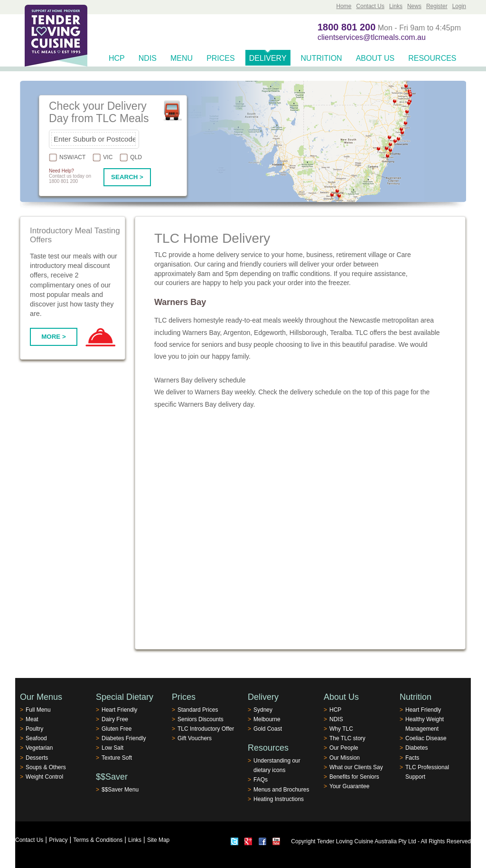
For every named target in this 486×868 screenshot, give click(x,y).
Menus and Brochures (281, 790)
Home (344, 6)
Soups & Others (46, 767)
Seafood (36, 738)
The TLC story (347, 738)
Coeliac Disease (426, 738)
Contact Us (370, 6)
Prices (221, 58)
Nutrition (322, 58)
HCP (117, 58)
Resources (432, 58)
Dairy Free (115, 719)
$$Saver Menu (120, 790)
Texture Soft (117, 758)
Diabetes (416, 748)
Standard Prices (198, 710)
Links (396, 6)
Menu (182, 58)
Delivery (268, 58)
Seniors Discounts (201, 719)
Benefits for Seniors (354, 777)
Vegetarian (39, 748)
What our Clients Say (356, 767)
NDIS (148, 58)
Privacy (58, 840)
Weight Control (44, 777)
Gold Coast (268, 729)
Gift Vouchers (195, 738)
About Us (375, 58)
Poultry (34, 729)
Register (437, 6)
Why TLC (341, 729)
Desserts (37, 758)
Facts (412, 758)
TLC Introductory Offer (206, 729)
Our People (344, 748)
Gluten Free (117, 729)
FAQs (261, 780)
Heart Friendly (119, 710)
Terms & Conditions (98, 840)
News (414, 6)
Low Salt (112, 748)
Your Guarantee (349, 786)
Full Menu (38, 710)
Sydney (263, 710)
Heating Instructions (279, 799)
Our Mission (345, 758)
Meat (32, 719)
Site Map (158, 840)
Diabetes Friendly (124, 738)
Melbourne (267, 719)
